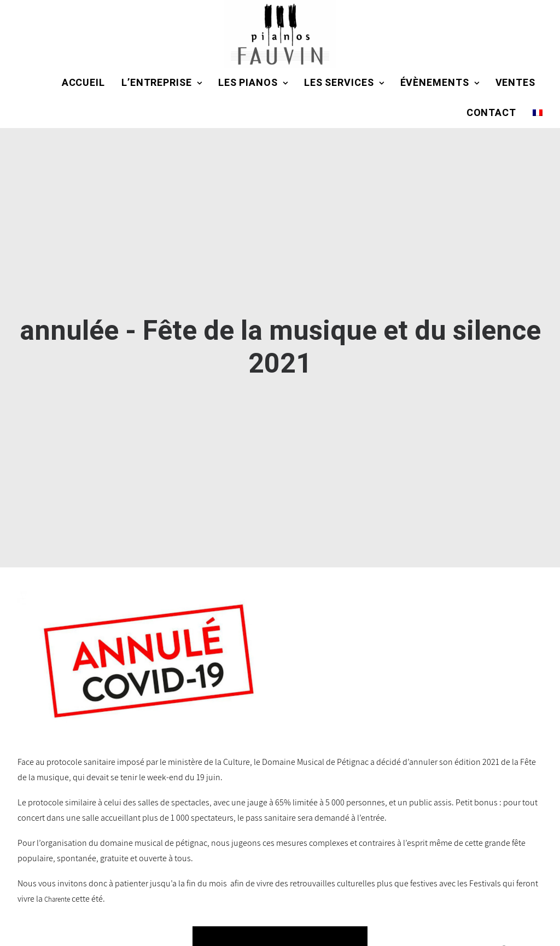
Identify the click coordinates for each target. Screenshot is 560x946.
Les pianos (253, 83)
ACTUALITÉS (462, 904)
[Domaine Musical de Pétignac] (280, 34)
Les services (344, 83)
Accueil (83, 83)
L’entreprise (162, 83)
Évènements (440, 83)
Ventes (515, 83)
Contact (491, 113)
